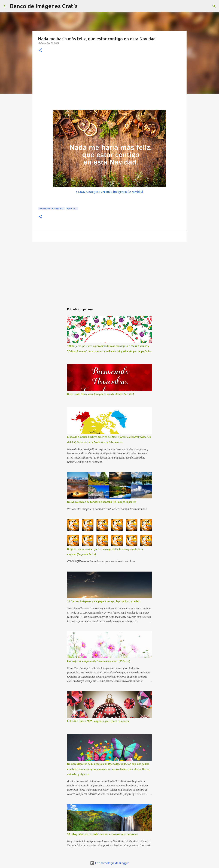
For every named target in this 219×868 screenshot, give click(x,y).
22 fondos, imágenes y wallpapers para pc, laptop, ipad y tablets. (104, 601)
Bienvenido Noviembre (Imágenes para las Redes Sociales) (101, 394)
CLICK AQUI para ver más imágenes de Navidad (110, 192)
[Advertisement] (109, 83)
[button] (40, 50)
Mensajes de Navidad (51, 208)
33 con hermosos (103, 834)
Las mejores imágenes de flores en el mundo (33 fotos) (99, 661)
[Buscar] (83, 6)
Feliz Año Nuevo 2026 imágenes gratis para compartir (98, 721)
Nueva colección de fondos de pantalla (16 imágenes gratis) (102, 502)
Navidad (72, 208)
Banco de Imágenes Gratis (44, 6)
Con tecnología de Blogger (109, 863)
